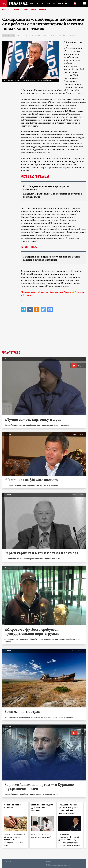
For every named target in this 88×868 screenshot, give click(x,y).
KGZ (37, 4)
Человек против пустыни (12, 806)
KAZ (31, 4)
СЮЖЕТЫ (43, 10)
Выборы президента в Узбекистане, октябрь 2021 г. (58, 36)
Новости (6, 10)
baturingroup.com (61, 866)
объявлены (26, 277)
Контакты (8, 861)
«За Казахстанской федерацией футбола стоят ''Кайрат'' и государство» (70, 809)
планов (39, 208)
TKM (49, 4)
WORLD (62, 4)
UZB (55, 4)
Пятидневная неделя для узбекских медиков (42, 808)
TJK (43, 4)
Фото (34, 10)
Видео (25, 10)
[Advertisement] (44, 334)
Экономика (36, 36)
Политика (27, 36)
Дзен (28, 295)
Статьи (16, 10)
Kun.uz (77, 84)
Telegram (80, 292)
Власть (19, 36)
